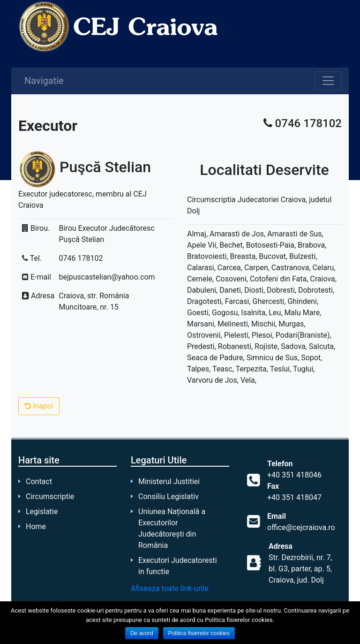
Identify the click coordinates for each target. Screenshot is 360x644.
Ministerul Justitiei (169, 481)
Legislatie (42, 511)
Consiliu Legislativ (169, 496)
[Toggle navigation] (328, 81)
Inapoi (39, 406)
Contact (39, 481)
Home (36, 527)
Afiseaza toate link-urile (170, 588)
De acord (142, 633)
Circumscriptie (50, 496)
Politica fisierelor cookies (199, 633)
